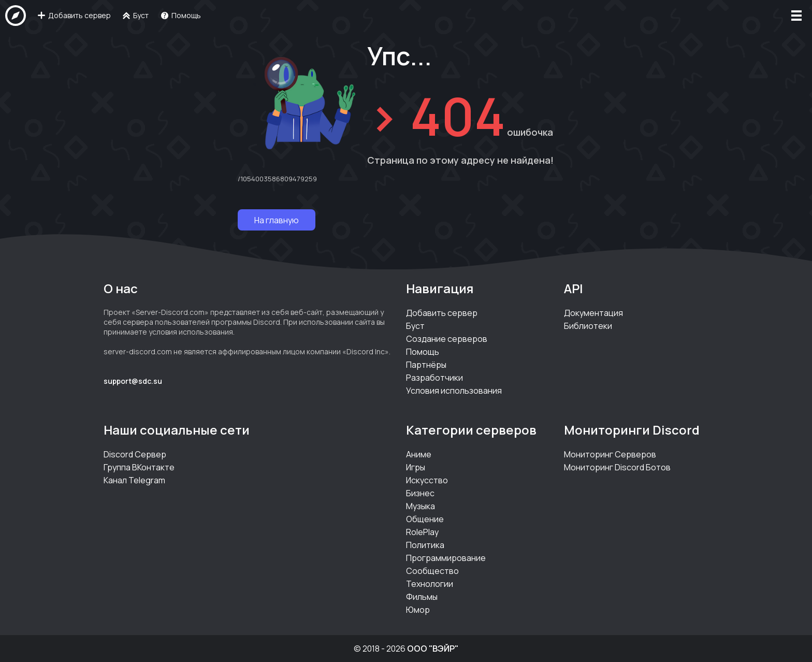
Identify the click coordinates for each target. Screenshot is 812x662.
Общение (425, 519)
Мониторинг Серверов (610, 454)
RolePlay (422, 532)
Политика (425, 545)
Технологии (430, 584)
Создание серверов (447, 339)
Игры (416, 467)
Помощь (423, 352)
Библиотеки (588, 326)
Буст (415, 326)
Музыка (421, 506)
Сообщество (432, 571)
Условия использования (454, 391)
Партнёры (426, 365)
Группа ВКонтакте (139, 467)
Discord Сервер (135, 454)
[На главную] (16, 16)
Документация (593, 313)
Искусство (427, 480)
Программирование (446, 558)
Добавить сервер (442, 313)
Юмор (418, 610)
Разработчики (434, 378)
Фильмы (422, 597)
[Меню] (796, 16)
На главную (277, 220)
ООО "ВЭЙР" (433, 649)
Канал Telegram (134, 480)
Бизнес (420, 493)
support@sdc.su (133, 381)
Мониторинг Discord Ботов (617, 467)
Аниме (419, 454)
